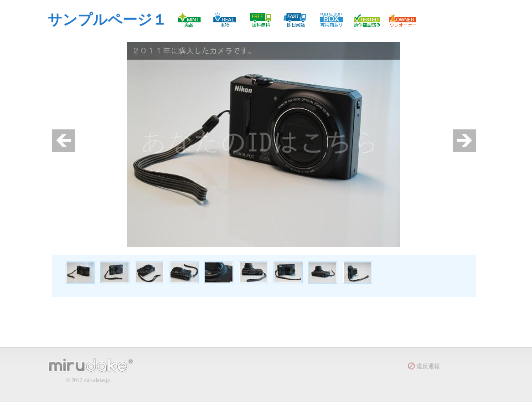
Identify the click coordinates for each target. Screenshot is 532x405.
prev (63, 141)
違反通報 (428, 366)
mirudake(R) (95, 370)
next (465, 141)
